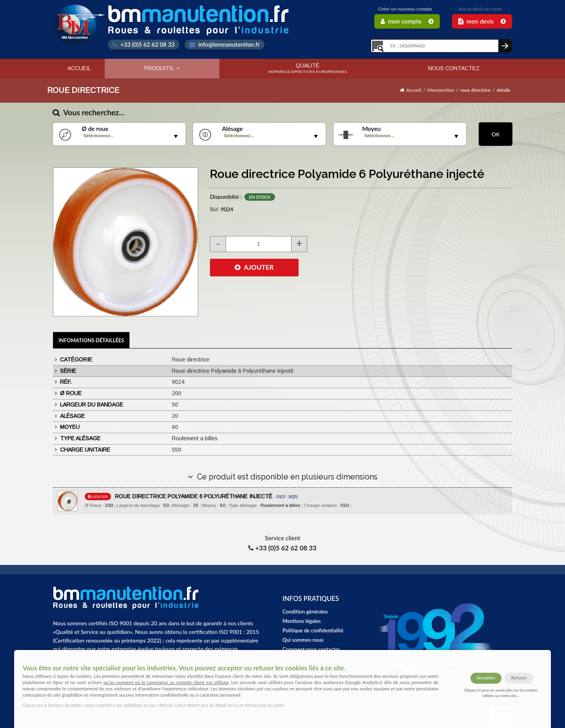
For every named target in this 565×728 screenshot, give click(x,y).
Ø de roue (95, 129)
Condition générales (305, 612)
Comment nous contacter (311, 649)
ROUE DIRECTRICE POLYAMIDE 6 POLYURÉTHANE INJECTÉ (206, 496)
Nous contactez (454, 68)
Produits (162, 68)
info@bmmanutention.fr (225, 44)
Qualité (308, 68)
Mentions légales (302, 621)
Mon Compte (407, 21)
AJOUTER (254, 267)
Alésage (232, 129)
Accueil (79, 68)
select (176, 136)
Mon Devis (482, 21)
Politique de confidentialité (313, 630)
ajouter (98, 497)
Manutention (441, 90)
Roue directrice (83, 90)
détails (504, 90)
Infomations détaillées (91, 340)
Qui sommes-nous (303, 640)
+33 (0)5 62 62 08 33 (144, 44)
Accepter (486, 678)
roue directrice (475, 90)
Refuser (519, 678)
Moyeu (371, 129)
